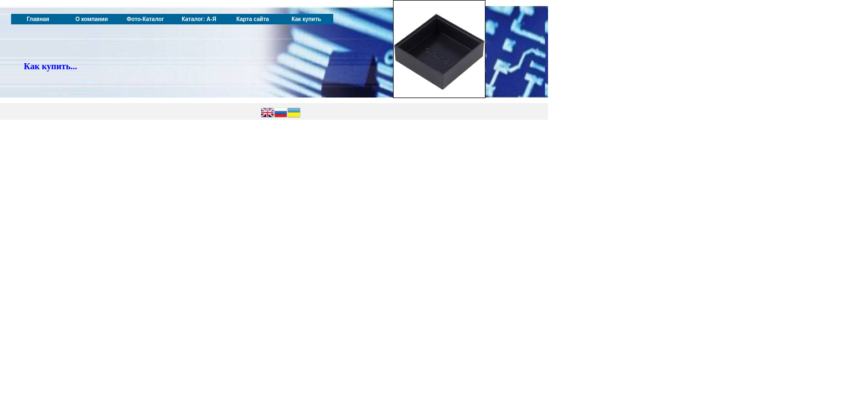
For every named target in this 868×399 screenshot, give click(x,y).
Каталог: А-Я (199, 19)
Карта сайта (253, 19)
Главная (38, 19)
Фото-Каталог (145, 19)
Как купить (306, 19)
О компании (92, 19)
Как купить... (50, 66)
